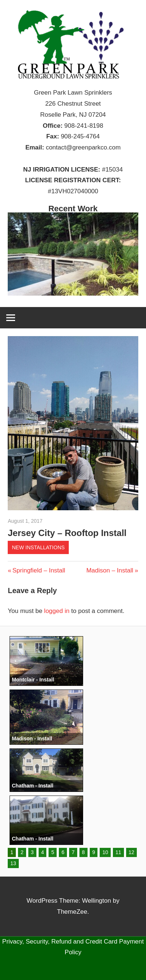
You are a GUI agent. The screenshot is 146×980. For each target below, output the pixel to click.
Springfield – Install (39, 570)
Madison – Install (110, 570)
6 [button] (63, 852)
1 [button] (12, 852)
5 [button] (53, 852)
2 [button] (22, 852)
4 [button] (43, 852)
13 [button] (13, 863)
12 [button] (132, 852)
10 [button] (105, 852)
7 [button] (73, 852)
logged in (57, 611)
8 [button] (83, 852)
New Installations (38, 547)
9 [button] (94, 852)
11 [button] (118, 852)
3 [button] (32, 852)
